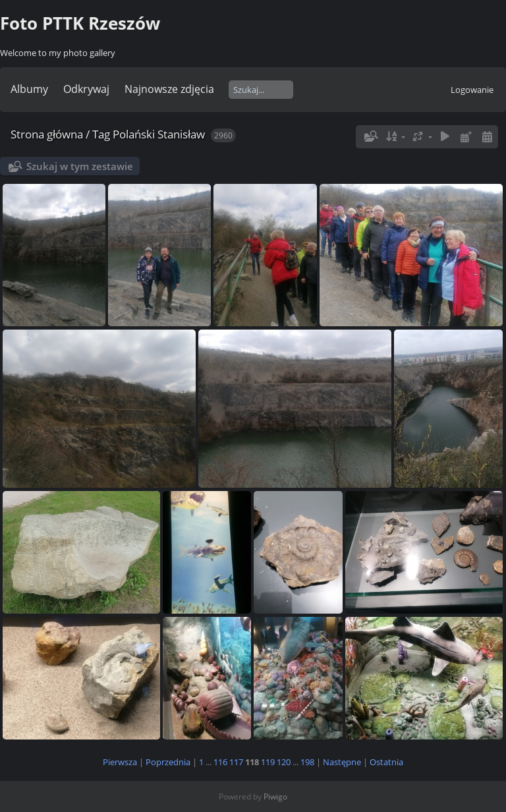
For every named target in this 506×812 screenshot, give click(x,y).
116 (220, 762)
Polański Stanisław (159, 134)
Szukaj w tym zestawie (80, 166)
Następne (342, 762)
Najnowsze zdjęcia (169, 89)
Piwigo (275, 797)
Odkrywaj (86, 89)
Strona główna (47, 134)
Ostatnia (386, 762)
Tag (101, 134)
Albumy (29, 89)
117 (236, 762)
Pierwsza (120, 762)
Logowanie (472, 90)
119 (268, 762)
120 (284, 762)
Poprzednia (168, 762)
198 (307, 762)
